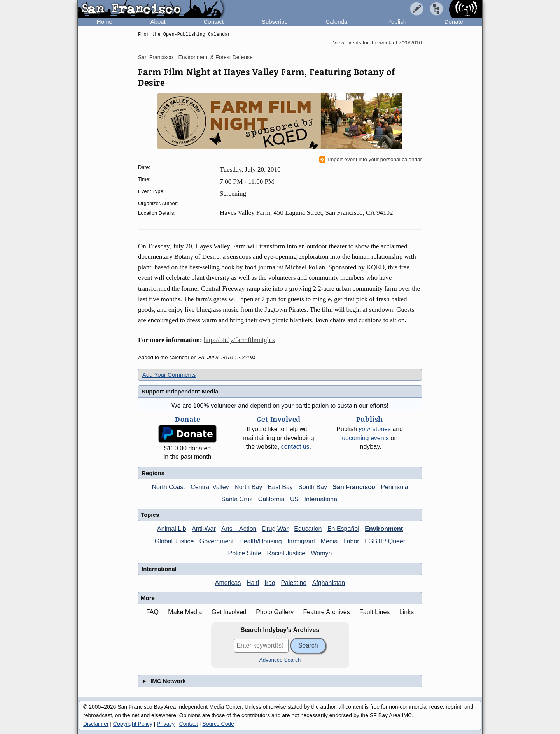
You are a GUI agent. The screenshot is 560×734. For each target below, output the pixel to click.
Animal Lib (172, 529)
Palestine (294, 583)
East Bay (280, 487)
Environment (384, 529)
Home (105, 22)
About (158, 22)
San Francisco (155, 57)
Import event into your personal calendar (371, 160)
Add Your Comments (169, 375)
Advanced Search (280, 660)
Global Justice (174, 541)
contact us (295, 447)
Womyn (322, 553)
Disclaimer (96, 724)
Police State (245, 553)
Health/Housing (260, 541)
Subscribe (275, 22)
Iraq (270, 583)
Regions (153, 473)
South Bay (313, 487)
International (322, 499)
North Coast (168, 487)
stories (375, 429)
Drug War (275, 529)
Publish (397, 22)
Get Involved (229, 612)
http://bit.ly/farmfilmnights (239, 340)
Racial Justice (286, 553)
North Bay (248, 487)
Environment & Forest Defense (215, 57)
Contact (213, 22)
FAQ (152, 612)
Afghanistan (329, 583)
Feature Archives (327, 612)
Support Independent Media (180, 391)
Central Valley (210, 487)
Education (308, 529)
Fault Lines (374, 612)
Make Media (185, 612)
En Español (343, 529)
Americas (228, 583)
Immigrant (301, 541)
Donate (454, 22)
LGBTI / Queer (385, 541)
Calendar (337, 22)
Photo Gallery (275, 612)
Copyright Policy (133, 724)
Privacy (166, 724)
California (271, 499)
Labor (351, 541)
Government (217, 541)
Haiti (253, 583)
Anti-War (204, 529)
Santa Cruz (237, 499)
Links (407, 612)
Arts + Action (239, 529)
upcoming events (365, 438)
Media (329, 541)
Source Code (218, 724)
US (294, 499)
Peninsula (394, 487)
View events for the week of (377, 43)
